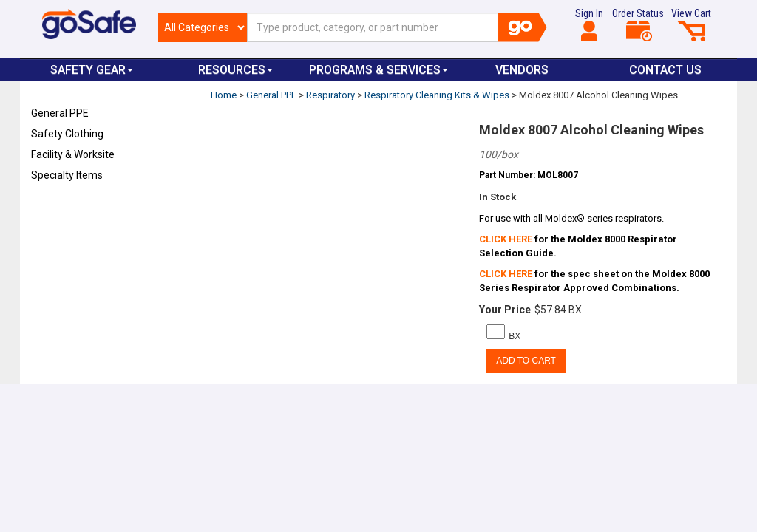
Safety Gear (92, 70)
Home (224, 95)
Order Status (638, 24)
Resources (235, 70)
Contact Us (665, 70)
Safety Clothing (67, 134)
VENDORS (522, 70)
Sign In (589, 24)
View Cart (691, 24)
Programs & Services (378, 70)
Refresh (60, 210)
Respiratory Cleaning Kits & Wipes (437, 95)
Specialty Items (67, 175)
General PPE (60, 113)
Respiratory (330, 95)
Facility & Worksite (73, 154)
